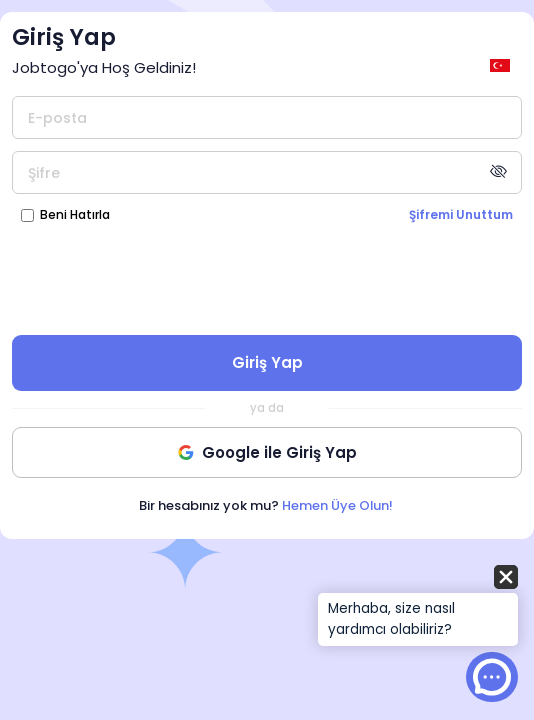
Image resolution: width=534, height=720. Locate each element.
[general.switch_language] (503, 65)
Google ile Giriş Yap (267, 452)
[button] (418, 607)
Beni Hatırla (75, 214)
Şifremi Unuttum (461, 214)
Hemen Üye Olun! (337, 505)
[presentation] (267, 278)
